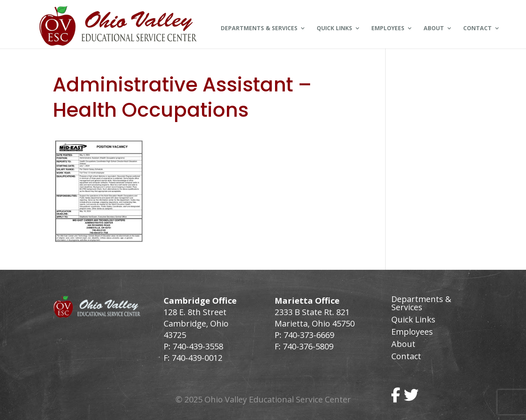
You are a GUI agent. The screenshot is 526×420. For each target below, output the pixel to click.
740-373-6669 (309, 335)
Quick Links (334, 29)
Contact (477, 29)
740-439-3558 (197, 346)
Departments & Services (259, 29)
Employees (388, 29)
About (434, 29)
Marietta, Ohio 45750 (315, 323)
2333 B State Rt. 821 (312, 312)
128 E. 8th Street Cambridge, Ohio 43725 (196, 323)
